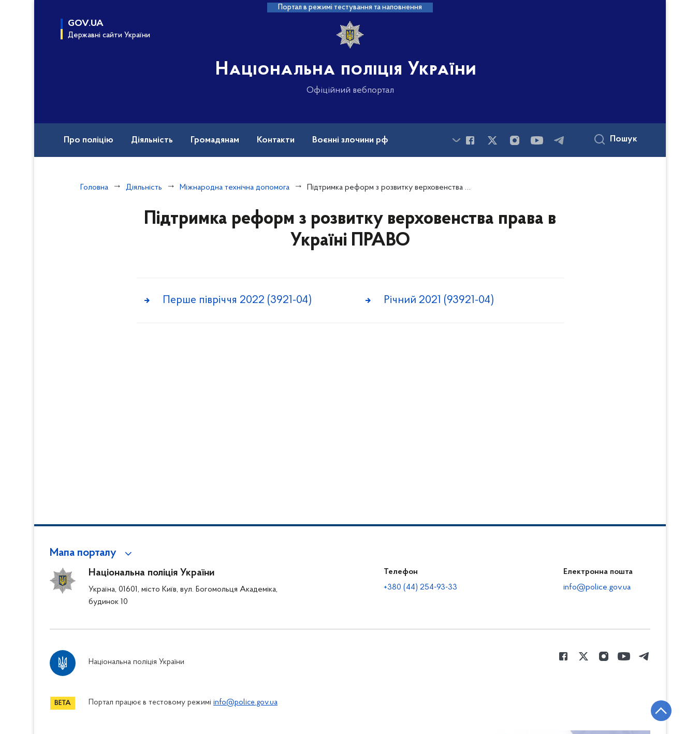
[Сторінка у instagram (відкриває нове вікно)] (515, 140)
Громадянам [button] (215, 140)
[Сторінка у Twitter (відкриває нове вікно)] (492, 140)
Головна (94, 188)
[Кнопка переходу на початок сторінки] (661, 711)
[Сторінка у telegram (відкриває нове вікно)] (559, 140)
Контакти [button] (276, 140)
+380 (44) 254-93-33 (420, 587)
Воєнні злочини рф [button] (350, 140)
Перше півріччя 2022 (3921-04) (237, 300)
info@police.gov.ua (597, 587)
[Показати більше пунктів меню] (456, 140)
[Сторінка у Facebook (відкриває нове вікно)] (470, 140)
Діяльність (144, 188)
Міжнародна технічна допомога (235, 188)
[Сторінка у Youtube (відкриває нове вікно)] (537, 140)
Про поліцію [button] (89, 140)
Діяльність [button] (152, 140)
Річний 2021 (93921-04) (439, 300)
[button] (92, 553)
